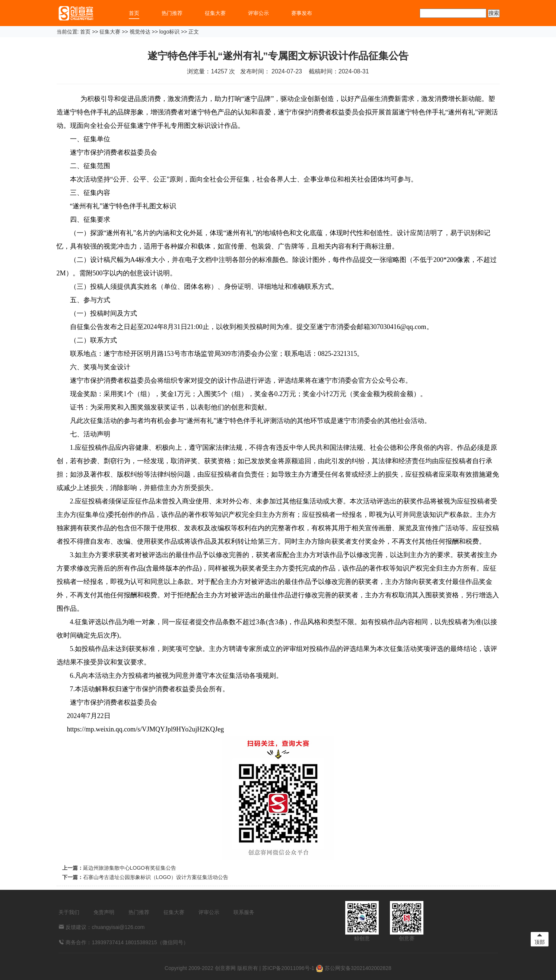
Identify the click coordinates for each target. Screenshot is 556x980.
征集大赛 (215, 13)
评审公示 (258, 13)
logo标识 (169, 32)
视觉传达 (140, 32)
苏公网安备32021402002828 (354, 968)
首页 (134, 13)
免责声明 (104, 912)
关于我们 (69, 912)
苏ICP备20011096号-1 (288, 968)
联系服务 (244, 912)
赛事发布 (302, 13)
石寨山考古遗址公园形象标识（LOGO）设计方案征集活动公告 (156, 877)
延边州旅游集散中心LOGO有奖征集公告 (130, 868)
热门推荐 (172, 13)
